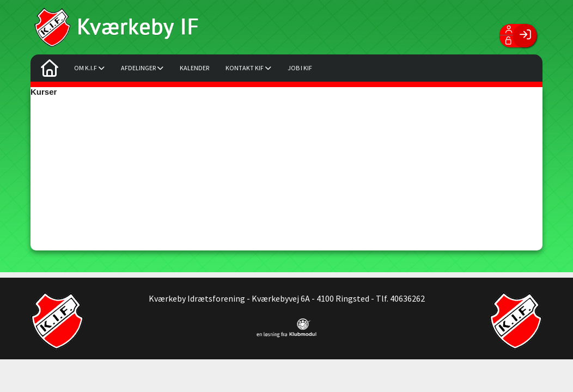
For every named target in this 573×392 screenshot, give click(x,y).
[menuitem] (50, 71)
